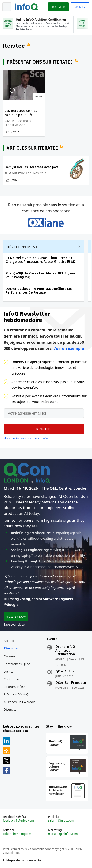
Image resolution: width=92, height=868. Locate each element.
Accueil (9, 641)
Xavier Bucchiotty (18, 121)
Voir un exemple (69, 348)
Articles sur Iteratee (32, 148)
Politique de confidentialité (22, 860)
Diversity (10, 709)
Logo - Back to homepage (26, 6)
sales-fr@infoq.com (61, 821)
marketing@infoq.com (63, 834)
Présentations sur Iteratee (40, 62)
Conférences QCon (17, 664)
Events (8, 672)
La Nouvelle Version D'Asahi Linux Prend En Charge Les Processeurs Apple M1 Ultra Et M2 (41, 260)
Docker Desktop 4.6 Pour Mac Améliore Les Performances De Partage (39, 291)
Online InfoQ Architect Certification (65, 651)
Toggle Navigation (7, 7)
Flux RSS (29, 44)
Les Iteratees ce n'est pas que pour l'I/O (22, 113)
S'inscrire (11, 648)
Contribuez (12, 679)
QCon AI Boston (67, 672)
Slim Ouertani (15, 173)
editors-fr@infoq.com (17, 834)
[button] (44, 429)
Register (58, 7)
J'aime (15, 131)
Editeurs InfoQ (14, 687)
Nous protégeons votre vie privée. (26, 438)
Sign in (80, 7)
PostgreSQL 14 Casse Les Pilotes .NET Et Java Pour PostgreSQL (40, 275)
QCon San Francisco (71, 683)
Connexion (12, 656)
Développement (22, 247)
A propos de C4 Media (20, 702)
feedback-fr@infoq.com (18, 821)
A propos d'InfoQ (16, 694)
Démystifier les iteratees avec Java (32, 167)
